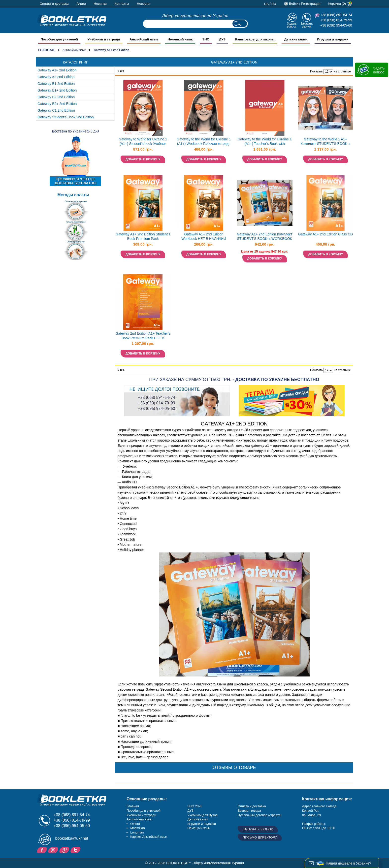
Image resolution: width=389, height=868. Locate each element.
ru (274, 4)
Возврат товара (249, 811)
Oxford (135, 824)
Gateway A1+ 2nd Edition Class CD (326, 234)
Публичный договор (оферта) (260, 815)
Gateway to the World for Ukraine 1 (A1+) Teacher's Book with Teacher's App (264, 142)
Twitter (76, 850)
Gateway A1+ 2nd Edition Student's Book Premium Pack (143, 237)
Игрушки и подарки (202, 824)
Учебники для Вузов (202, 815)
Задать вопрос (292, 25)
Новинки (100, 4)
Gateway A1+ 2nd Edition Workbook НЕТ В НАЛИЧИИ (204, 237)
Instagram (54, 850)
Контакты (122, 4)
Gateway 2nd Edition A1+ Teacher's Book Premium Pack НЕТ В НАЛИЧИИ (143, 336)
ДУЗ (190, 811)
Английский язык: (139, 819)
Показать (316, 71)
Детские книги (198, 819)
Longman (137, 832)
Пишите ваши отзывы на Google (65, 850)
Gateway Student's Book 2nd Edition (66, 117)
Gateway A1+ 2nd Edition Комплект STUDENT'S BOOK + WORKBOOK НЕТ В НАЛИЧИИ (265, 237)
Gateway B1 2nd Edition (56, 84)
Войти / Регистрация (305, 4)
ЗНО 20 (193, 806)
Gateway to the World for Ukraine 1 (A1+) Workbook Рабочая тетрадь (204, 142)
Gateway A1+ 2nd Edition (57, 70)
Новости (143, 4)
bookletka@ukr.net (72, 838)
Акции (81, 4)
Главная (46, 50)
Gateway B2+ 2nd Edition (57, 104)
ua (267, 4)
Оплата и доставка (54, 4)
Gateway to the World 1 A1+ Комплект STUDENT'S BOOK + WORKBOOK (325, 142)
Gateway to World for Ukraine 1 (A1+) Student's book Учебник (143, 142)
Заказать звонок (307, 25)
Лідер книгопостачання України (195, 16)
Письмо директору (260, 837)
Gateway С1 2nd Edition (56, 110)
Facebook (43, 850)
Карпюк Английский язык (149, 837)
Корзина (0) (337, 4)
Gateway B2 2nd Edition (56, 97)
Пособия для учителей (144, 811)
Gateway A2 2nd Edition (56, 77)
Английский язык (74, 50)
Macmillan (138, 828)
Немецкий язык (199, 828)
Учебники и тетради (141, 815)
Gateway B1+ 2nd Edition (57, 90)
